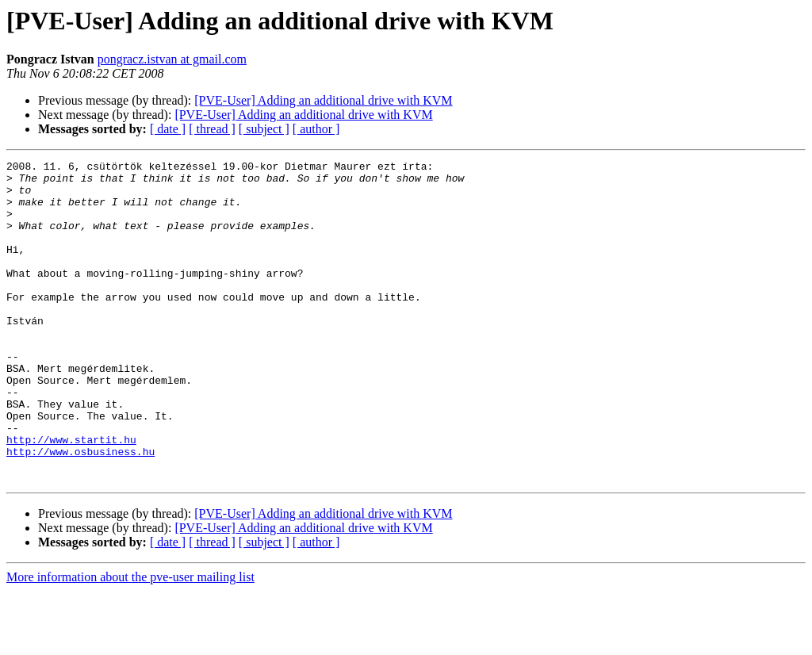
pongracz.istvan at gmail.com (172, 59)
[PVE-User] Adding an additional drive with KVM (323, 100)
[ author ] (316, 129)
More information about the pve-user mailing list (130, 641)
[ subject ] (264, 129)
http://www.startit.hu (71, 496)
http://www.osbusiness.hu (80, 511)
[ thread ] (212, 129)
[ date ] (168, 129)
